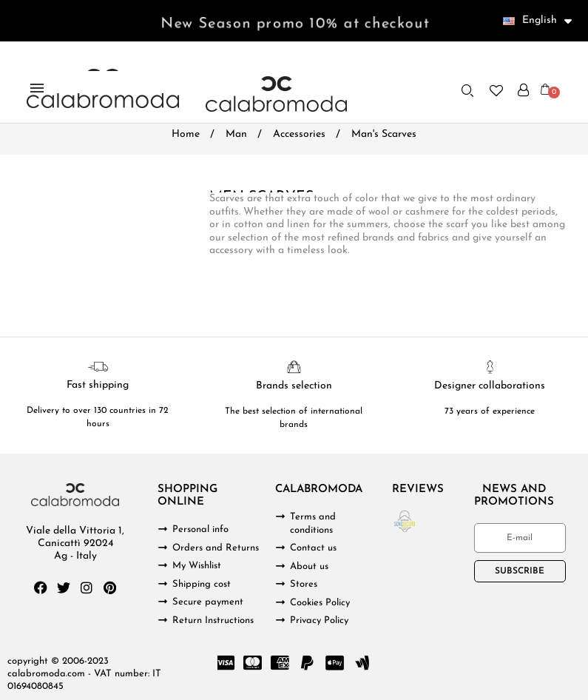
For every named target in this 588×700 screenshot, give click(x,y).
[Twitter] (64, 588)
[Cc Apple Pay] (335, 663)
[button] (467, 90)
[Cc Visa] (226, 663)
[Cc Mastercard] (253, 663)
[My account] (523, 90)
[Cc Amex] (280, 663)
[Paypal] (308, 663)
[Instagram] (87, 588)
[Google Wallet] (362, 663)
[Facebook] (41, 588)
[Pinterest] (109, 588)
